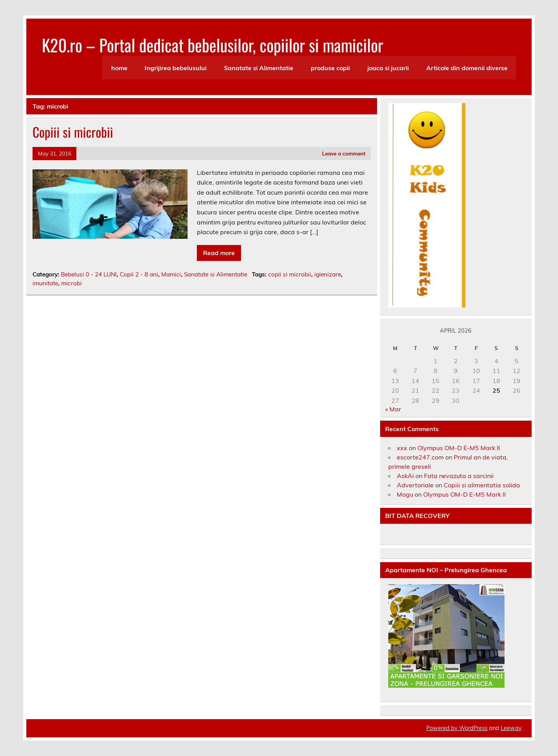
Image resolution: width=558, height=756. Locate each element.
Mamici (171, 274)
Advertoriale (415, 485)
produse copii (330, 68)
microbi (71, 283)
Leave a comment (344, 153)
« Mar (393, 409)
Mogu (405, 494)
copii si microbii (290, 274)
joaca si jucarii (388, 68)
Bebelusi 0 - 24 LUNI (89, 274)
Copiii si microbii (73, 132)
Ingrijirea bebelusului (176, 68)
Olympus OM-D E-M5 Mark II (459, 448)
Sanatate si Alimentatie (259, 68)
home (119, 68)
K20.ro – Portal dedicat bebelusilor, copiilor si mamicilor (213, 45)
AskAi (405, 476)
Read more (219, 253)
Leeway (511, 728)
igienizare (328, 274)
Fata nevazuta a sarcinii (459, 476)
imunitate (45, 283)
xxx (402, 448)
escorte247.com (420, 457)
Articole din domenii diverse (467, 68)
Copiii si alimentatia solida (482, 485)
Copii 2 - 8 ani (139, 274)
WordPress (473, 728)
